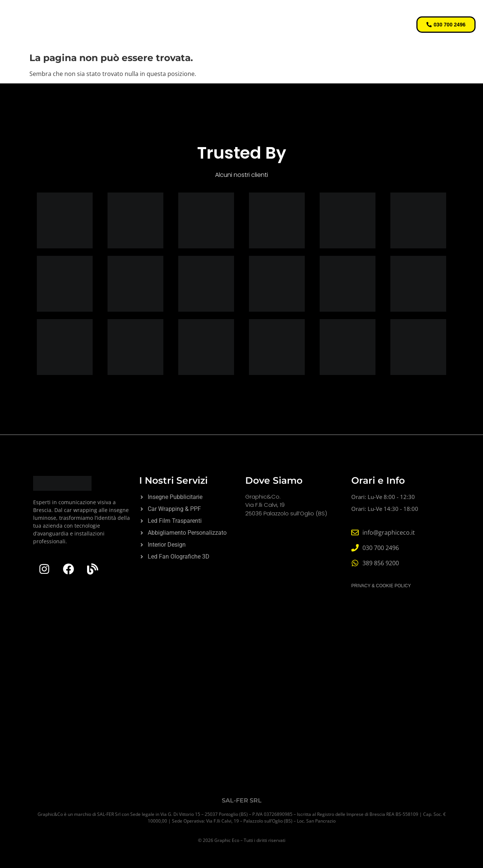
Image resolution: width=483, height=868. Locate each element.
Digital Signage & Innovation (257, 16)
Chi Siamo (222, 33)
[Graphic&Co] (241, 705)
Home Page (127, 16)
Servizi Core (176, 16)
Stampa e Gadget (346, 16)
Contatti (262, 33)
